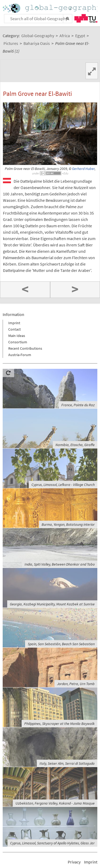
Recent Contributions (25, 348)
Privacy (74, 862)
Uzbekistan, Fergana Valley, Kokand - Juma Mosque (55, 803)
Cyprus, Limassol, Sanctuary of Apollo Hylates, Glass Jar (52, 843)
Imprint (14, 323)
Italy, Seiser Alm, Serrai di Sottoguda (67, 763)
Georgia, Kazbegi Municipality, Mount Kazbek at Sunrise (52, 604)
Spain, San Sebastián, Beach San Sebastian (61, 644)
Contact (15, 329)
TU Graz (86, 18)
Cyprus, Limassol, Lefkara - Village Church (63, 485)
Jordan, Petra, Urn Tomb (76, 684)
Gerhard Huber (83, 169)
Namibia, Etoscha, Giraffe (75, 445)
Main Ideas (17, 336)
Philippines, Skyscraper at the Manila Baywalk (59, 724)
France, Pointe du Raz (78, 405)
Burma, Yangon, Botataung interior (68, 524)
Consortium (18, 342)
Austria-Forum (20, 355)
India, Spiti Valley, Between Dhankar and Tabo (60, 564)
